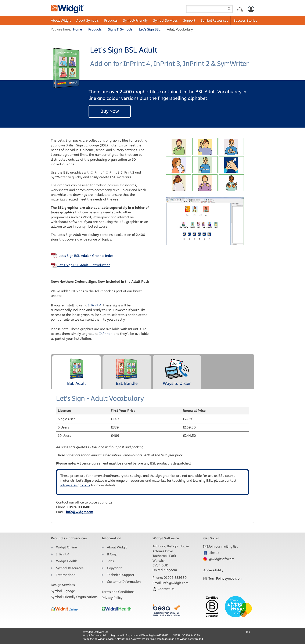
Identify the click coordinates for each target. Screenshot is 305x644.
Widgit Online (67, 547)
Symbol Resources (214, 20)
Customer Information (124, 582)
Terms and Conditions (118, 592)
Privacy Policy (112, 598)
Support (189, 20)
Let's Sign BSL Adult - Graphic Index (82, 256)
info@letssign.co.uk (75, 485)
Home (78, 29)
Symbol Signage (63, 591)
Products (111, 20)
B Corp (112, 554)
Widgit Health (67, 561)
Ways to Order (177, 372)
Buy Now (110, 111)
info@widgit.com (80, 512)
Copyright (114, 568)
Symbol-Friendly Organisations (74, 597)
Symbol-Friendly (135, 20)
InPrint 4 (95, 305)
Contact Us (163, 589)
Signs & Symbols (120, 29)
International (66, 575)
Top (248, 632)
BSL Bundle (127, 372)
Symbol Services (165, 20)
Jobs (110, 561)
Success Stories (245, 20)
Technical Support (121, 575)
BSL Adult (76, 372)
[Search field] (209, 9)
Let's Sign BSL (150, 29)
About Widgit (61, 20)
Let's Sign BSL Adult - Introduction (81, 265)
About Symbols (87, 20)
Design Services (63, 585)
